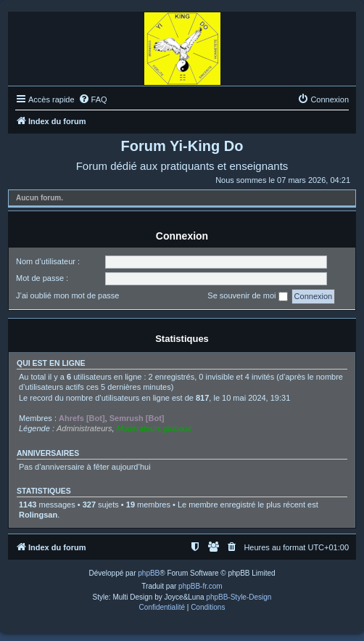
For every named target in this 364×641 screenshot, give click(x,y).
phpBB (149, 573)
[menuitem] (93, 99)
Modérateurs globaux (154, 428)
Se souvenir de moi (247, 296)
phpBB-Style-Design (239, 597)
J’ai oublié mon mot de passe (67, 295)
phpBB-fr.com (200, 586)
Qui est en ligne (51, 363)
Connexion (182, 236)
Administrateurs (84, 428)
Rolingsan (38, 515)
